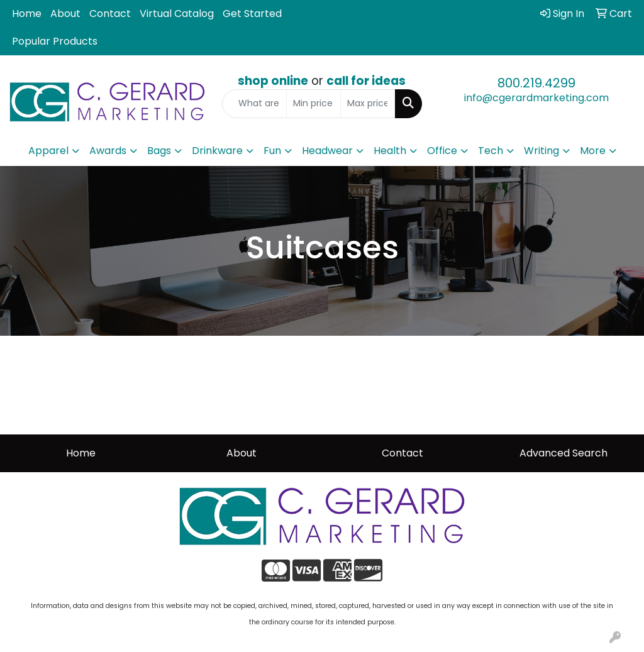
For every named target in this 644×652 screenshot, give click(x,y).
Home (27, 14)
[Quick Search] (254, 104)
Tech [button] (491, 151)
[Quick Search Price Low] (314, 104)
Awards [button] (108, 151)
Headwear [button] (327, 151)
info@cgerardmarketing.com (536, 98)
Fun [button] (272, 151)
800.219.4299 (536, 83)
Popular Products (55, 41)
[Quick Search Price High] (368, 104)
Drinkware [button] (217, 151)
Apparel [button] (48, 151)
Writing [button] (541, 151)
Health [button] (390, 151)
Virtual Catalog (177, 14)
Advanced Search (563, 453)
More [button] (593, 151)
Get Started (252, 14)
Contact (110, 14)
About (65, 14)
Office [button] (442, 151)
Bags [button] (159, 151)
